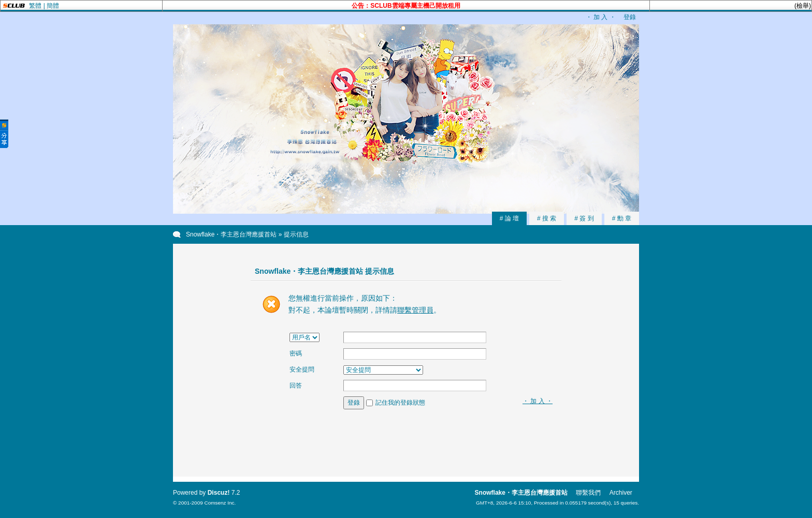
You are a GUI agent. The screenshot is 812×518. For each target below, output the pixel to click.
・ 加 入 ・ (601, 17)
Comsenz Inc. (220, 503)
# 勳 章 (622, 218)
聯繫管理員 (415, 310)
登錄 (630, 17)
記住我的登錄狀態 (400, 403)
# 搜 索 (547, 218)
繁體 (35, 6)
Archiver (621, 493)
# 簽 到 (584, 218)
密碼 (296, 353)
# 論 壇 (509, 218)
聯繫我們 (588, 493)
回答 (296, 386)
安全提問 (302, 369)
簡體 (53, 6)
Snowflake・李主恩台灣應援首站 (231, 234)
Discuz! (219, 493)
